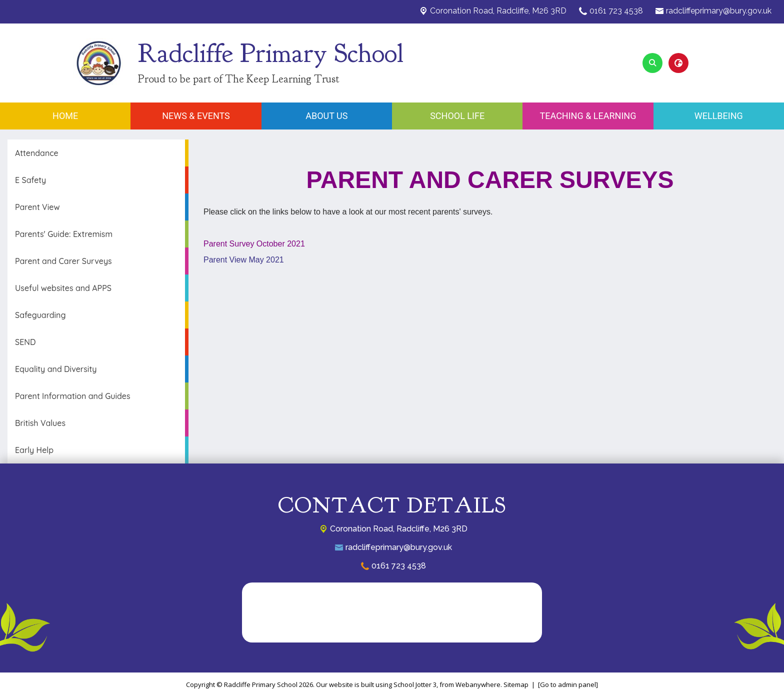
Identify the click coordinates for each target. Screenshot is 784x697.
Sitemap (516, 684)
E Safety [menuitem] (30, 180)
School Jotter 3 (415, 684)
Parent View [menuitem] (37, 207)
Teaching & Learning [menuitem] (588, 116)
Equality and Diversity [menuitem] (56, 369)
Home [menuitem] (65, 116)
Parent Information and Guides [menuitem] (73, 396)
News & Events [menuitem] (196, 116)
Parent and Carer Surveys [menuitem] (63, 261)
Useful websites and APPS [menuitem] (63, 288)
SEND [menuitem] (25, 342)
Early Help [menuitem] (34, 450)
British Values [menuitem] (40, 423)
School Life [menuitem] (457, 116)
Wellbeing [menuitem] (719, 116)
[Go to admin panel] (568, 684)
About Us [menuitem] (326, 116)
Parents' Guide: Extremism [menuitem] (64, 234)
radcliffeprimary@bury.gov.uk (719, 11)
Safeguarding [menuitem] (40, 315)
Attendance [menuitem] (37, 153)
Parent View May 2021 (244, 260)
